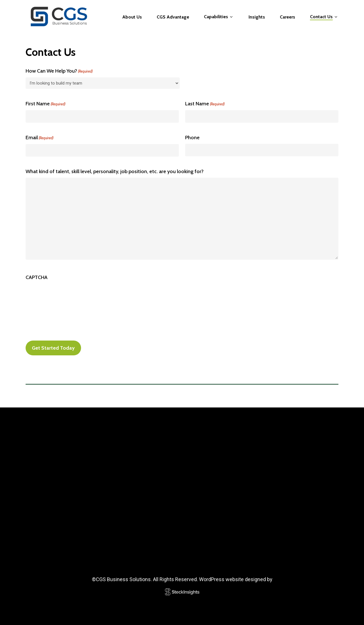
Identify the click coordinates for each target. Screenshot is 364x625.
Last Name (205, 104)
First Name (45, 104)
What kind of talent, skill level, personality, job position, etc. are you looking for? (115, 171)
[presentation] (69, 295)
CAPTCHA (37, 277)
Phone (192, 138)
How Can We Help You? (59, 71)
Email (40, 138)
